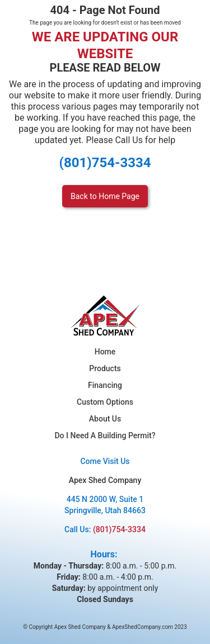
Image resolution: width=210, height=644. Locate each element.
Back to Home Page (105, 196)
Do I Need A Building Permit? (105, 435)
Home (105, 352)
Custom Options (105, 402)
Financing (105, 385)
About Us (105, 419)
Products (105, 368)
